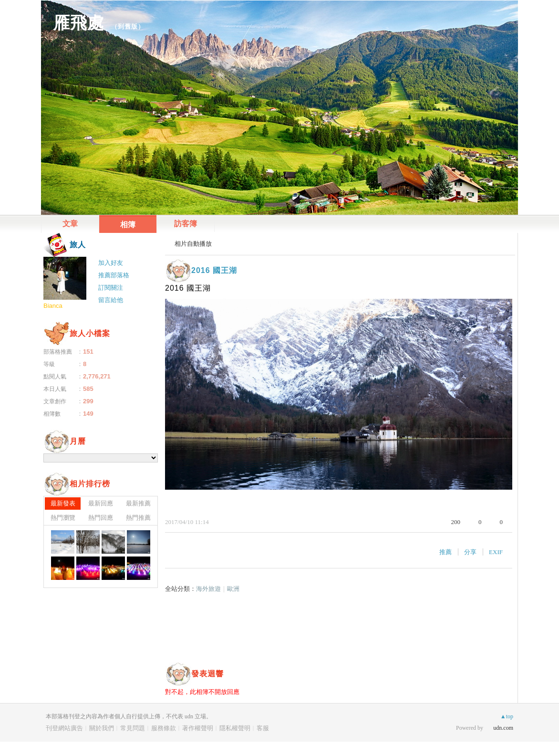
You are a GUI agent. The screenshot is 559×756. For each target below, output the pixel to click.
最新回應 (101, 503)
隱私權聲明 (235, 728)
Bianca (53, 306)
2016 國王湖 (214, 270)
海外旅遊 (208, 589)
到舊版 (128, 26)
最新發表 (63, 503)
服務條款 (164, 728)
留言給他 (111, 300)
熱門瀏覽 (63, 518)
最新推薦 (138, 503)
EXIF (496, 552)
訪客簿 (186, 224)
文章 (70, 224)
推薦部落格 (114, 275)
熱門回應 (101, 518)
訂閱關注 (111, 288)
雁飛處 (79, 23)
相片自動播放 (193, 244)
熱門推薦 (138, 518)
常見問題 (133, 728)
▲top (507, 716)
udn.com (503, 728)
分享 (470, 552)
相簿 (128, 225)
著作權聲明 (198, 728)
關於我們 (102, 728)
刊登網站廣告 (64, 728)
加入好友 (111, 263)
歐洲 (233, 589)
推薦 (445, 552)
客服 (263, 728)
